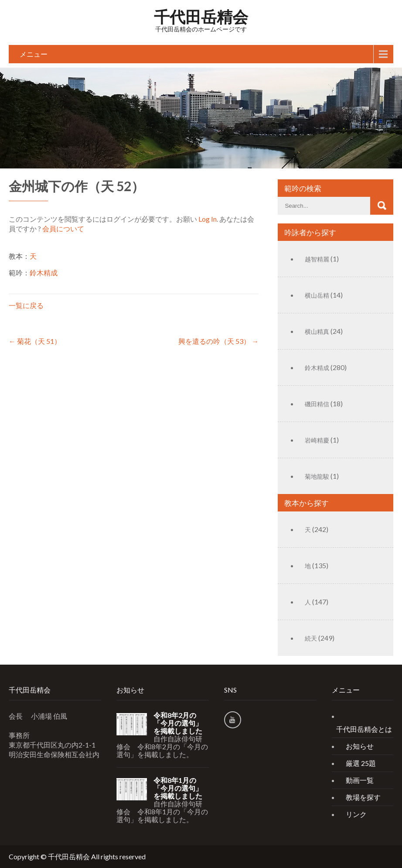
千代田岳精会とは (364, 729)
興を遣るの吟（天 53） (218, 341)
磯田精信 (317, 404)
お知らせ (360, 746)
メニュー (34, 54)
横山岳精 (317, 295)
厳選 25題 (361, 763)
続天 (311, 638)
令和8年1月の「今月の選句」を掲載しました (178, 788)
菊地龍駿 (317, 476)
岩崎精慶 (317, 440)
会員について (63, 228)
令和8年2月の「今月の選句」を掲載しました (178, 723)
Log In (208, 219)
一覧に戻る (26, 305)
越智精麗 (317, 259)
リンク (356, 814)
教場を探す (363, 797)
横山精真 (317, 331)
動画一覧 (360, 780)
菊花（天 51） (35, 341)
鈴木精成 (44, 273)
